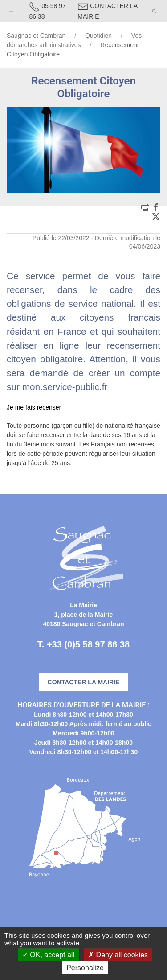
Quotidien (98, 36)
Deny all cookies (118, 955)
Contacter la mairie (84, 682)
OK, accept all (48, 955)
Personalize (85, 968)
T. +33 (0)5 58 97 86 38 (83, 644)
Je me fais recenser (34, 407)
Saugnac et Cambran (36, 36)
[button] (11, 9)
